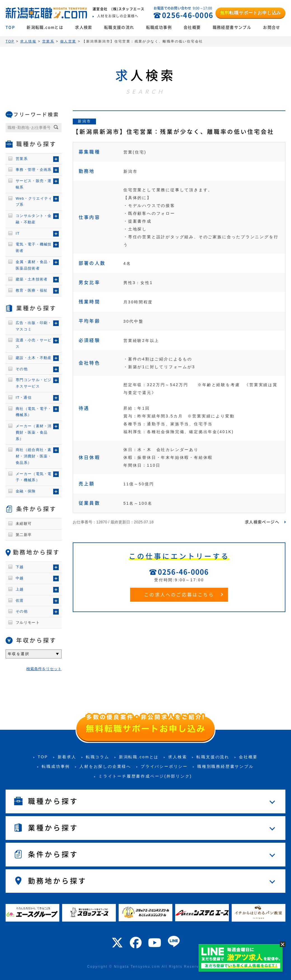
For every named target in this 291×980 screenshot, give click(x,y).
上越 (20, 589)
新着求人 (67, 757)
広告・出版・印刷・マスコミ (34, 326)
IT (18, 233)
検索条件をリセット (44, 669)
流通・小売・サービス (34, 343)
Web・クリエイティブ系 (34, 202)
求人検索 (84, 27)
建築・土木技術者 (32, 279)
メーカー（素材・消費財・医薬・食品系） (34, 432)
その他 (22, 369)
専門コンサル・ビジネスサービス (34, 383)
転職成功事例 (159, 27)
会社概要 (192, 27)
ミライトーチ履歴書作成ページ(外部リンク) (145, 776)
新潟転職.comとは (45, 27)
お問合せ (272, 27)
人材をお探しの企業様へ (105, 766)
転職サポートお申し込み (250, 13)
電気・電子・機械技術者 (34, 247)
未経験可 (24, 524)
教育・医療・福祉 (32, 290)
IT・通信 (24, 397)
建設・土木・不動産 (34, 358)
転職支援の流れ (119, 27)
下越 (20, 567)
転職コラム (98, 757)
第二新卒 (24, 535)
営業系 (22, 159)
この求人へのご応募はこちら (179, 595)
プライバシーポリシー (164, 766)
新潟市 (84, 121)
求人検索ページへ (262, 522)
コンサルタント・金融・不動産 (34, 219)
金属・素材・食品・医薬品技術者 (34, 265)
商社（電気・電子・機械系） (34, 412)
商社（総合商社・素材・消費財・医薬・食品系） (34, 456)
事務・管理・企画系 (34, 170)
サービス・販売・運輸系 (34, 184)
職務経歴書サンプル (232, 27)
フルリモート (28, 623)
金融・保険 (26, 491)
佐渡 (20, 600)
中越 (20, 578)
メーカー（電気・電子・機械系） (34, 477)
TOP (10, 27)
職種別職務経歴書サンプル (226, 766)
